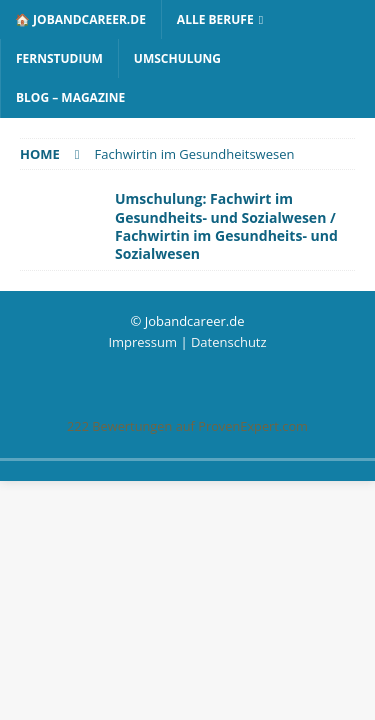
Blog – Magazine (70, 97)
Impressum (142, 342)
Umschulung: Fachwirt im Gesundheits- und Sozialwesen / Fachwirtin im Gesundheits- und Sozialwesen (226, 226)
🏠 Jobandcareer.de (80, 19)
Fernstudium (59, 58)
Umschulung (177, 58)
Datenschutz (229, 342)
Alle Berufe (215, 19)
